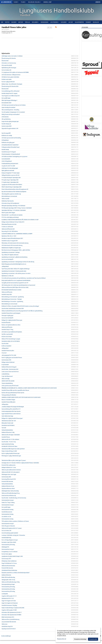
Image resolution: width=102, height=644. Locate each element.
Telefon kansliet (5, 199)
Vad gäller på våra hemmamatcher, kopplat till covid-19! (15, 283)
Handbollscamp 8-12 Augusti (9, 152)
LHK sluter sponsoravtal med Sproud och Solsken (14, 105)
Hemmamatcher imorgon (8, 500)
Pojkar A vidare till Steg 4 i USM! (9, 451)
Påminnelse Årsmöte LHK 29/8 (9, 224)
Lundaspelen (5, 594)
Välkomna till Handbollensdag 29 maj (11, 493)
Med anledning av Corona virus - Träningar (12, 299)
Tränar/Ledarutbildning (7, 383)
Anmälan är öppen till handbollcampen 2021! (12, 238)
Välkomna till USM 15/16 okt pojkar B (11, 472)
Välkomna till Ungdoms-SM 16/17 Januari (12, 528)
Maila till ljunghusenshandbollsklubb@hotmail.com (14, 264)
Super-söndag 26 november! (8, 107)
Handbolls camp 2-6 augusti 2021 (10, 241)
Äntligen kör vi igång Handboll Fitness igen (12, 320)
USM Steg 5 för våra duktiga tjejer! (10, 168)
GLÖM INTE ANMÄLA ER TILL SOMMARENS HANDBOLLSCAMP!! (17, 234)
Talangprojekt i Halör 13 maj (8, 580)
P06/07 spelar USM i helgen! (8, 213)
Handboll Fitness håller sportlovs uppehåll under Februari (15, 390)
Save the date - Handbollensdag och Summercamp (14, 498)
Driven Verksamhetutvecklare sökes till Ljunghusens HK (15, 189)
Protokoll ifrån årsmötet (7, 481)
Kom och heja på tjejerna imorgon (10, 540)
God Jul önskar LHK (6, 70)
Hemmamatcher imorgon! (8, 549)
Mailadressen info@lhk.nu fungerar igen (11, 248)
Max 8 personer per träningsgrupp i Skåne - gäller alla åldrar (16, 250)
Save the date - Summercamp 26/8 (10, 369)
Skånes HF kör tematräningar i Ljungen (11, 339)
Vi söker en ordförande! (7, 227)
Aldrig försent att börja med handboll (11, 114)
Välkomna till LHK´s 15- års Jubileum (10, 439)
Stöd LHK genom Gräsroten (8, 526)
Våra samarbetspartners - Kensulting (10, 110)
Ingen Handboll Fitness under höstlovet (11, 414)
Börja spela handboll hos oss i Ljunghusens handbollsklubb (16, 280)
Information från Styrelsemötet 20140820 (11, 615)
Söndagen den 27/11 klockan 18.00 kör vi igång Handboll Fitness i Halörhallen (20, 463)
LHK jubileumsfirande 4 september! (10, 145)
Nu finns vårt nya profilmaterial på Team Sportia (13, 393)
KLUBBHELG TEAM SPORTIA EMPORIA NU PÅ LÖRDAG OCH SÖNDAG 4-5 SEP (20, 220)
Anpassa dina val (62, 639)
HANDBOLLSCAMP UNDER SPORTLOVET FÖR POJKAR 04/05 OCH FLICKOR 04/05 (21, 397)
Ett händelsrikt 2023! (6, 103)
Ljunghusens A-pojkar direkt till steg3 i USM (12, 556)
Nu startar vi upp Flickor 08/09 (9, 542)
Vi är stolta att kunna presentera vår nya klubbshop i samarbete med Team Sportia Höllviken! (24, 278)
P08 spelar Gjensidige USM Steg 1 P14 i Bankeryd (13, 206)
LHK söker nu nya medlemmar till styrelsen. (12, 332)
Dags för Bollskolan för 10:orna (9, 563)
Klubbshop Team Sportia (8, 201)
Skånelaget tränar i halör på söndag (10, 491)
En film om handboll (6, 346)
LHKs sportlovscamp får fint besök (10, 386)
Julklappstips (5, 404)
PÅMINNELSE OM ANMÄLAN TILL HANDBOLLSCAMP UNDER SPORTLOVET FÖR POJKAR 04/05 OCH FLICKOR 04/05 (29, 388)
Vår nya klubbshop (6, 119)
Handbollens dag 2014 (7, 626)
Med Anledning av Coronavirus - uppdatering (12, 301)
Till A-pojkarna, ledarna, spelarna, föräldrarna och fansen (15, 521)
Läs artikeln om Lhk (6, 517)
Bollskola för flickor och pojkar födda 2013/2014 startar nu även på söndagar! (20, 306)
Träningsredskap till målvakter (9, 395)
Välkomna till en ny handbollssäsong (10, 619)
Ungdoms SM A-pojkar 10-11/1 (9, 596)
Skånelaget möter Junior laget (9, 474)
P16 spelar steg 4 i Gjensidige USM (10, 180)
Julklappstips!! (5, 266)
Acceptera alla (93, 639)
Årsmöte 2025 (5, 61)
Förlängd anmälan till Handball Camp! (11, 147)
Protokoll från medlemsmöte (9, 465)
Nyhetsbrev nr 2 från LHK (8, 276)
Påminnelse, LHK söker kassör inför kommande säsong (15, 243)
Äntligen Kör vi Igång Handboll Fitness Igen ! (12, 418)
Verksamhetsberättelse (7, 430)
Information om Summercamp (9, 63)
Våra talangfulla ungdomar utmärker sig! (11, 194)
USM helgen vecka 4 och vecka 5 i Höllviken (12, 56)
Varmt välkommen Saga (7, 416)
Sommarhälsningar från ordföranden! (11, 91)
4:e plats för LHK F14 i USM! (8, 166)
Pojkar (23, 2)
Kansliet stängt (5, 149)
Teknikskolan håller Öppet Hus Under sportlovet (13, 449)
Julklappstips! (5, 348)
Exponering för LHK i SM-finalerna (10, 231)
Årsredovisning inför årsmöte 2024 (10, 86)
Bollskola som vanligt (7, 135)
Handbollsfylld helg (6, 538)
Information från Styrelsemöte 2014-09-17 (12, 612)
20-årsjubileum (5, 140)
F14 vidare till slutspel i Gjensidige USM (11, 178)
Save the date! (5, 344)
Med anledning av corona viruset (9, 304)
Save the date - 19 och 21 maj (9, 442)
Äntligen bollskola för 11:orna (9, 467)
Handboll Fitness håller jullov (14, 27)
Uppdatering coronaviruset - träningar (11, 252)
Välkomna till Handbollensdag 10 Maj (11, 582)
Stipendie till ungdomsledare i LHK (10, 128)
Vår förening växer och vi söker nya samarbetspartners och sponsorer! (18, 285)
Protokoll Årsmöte (6, 323)
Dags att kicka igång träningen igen (10, 121)
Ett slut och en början (7, 337)
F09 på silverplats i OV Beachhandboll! (11, 154)
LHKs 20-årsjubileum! (7, 161)
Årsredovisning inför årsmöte (9, 58)
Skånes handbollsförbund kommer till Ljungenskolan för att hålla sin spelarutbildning (22, 311)
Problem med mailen (7, 79)
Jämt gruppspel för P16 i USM (9, 355)
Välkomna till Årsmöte (7, 292)
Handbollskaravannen (7, 512)
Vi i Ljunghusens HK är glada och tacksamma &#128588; (15, 72)
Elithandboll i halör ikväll (7, 423)
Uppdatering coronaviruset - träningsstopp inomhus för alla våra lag (18, 262)
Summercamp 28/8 (6, 477)
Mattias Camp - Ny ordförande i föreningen (12, 84)
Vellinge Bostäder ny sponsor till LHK (11, 175)
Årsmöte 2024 (5, 89)
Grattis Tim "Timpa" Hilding (8, 503)
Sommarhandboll (6, 159)
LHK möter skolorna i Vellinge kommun (11, 75)
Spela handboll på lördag (8, 444)
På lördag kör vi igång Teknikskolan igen (11, 456)
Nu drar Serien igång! (7, 554)
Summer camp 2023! (7, 126)
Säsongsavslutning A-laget (8, 584)
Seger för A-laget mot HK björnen (10, 603)
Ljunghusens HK (6, 2)
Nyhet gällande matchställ (8, 171)
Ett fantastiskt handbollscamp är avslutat (11, 290)
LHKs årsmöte (5, 117)
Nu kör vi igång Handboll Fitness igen (11, 453)
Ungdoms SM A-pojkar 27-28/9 (9, 610)
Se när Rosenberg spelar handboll (10, 533)
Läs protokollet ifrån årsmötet (9, 622)
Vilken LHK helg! (6, 379)
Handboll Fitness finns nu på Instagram (11, 313)
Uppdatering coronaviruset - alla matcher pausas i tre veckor (16, 273)
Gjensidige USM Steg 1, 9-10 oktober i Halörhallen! (14, 210)
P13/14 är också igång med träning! (10, 217)
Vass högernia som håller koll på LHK (11, 96)
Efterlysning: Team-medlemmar (9, 561)
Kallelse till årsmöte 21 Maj (8, 432)
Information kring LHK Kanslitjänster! (10, 203)
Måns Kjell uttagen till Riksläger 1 (10, 100)
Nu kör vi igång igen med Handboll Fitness (12, 358)
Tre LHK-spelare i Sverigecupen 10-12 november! (13, 112)
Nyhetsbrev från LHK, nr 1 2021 (9, 236)
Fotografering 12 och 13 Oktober (10, 552)
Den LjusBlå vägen (6, 98)
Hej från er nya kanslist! (7, 334)
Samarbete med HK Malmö (8, 425)
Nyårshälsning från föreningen (9, 68)
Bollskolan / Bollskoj (35, 2)
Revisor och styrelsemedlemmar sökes (11, 325)
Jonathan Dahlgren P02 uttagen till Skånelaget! (13, 407)
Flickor (16, 2)
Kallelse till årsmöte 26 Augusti (9, 367)
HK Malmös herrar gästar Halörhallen (10, 77)
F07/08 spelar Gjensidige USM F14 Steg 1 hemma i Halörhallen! (17, 208)
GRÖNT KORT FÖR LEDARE (8, 381)
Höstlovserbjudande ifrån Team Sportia (11, 411)
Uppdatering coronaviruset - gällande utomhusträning (14, 257)
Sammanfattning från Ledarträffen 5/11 (11, 409)
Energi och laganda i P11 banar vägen (11, 173)
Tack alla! (4, 428)
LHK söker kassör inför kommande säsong (12, 245)
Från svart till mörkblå (7, 65)
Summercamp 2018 (6, 360)
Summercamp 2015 (6, 559)
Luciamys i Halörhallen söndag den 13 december (13, 535)
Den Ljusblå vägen (6, 507)
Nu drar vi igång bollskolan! (8, 82)
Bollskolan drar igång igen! (8, 142)
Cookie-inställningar (6, 636)
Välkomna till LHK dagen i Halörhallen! (11, 435)
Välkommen (5, 624)
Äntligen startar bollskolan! (8, 362)
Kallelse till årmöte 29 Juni (8, 486)
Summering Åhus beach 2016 (9, 479)
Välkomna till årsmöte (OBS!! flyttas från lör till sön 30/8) (15, 287)
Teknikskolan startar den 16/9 (9, 421)
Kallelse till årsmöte (6, 575)
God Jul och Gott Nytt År (7, 259)
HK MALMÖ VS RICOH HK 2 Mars (9, 446)
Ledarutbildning (5, 374)
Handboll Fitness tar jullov (8, 351)
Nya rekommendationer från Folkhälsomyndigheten (14, 192)
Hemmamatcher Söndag (8, 510)
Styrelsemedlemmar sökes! (8, 488)
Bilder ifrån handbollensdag (8, 577)
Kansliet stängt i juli (6, 124)
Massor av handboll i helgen (8, 400)
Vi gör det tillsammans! (7, 376)
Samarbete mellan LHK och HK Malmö (11, 341)
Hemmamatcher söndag (7, 519)
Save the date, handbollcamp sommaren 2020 (13, 308)
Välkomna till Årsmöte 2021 (8, 229)
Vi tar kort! (4, 353)
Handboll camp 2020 (7, 294)
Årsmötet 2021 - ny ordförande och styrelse (12, 215)
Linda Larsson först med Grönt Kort (10, 372)
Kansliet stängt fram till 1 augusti (9, 93)
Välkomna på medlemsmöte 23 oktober (11, 470)
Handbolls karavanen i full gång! (9, 605)
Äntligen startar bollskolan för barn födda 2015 (13, 222)
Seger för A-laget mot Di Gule (9, 601)
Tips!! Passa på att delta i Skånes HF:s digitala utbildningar (16, 269)
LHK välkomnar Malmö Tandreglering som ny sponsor (14, 157)
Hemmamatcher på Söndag (8, 545)
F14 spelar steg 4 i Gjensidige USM (10, 182)
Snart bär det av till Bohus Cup (9, 496)
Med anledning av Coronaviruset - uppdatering (13, 297)
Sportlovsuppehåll (6, 133)
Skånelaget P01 (5, 547)
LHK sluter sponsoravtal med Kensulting (11, 138)
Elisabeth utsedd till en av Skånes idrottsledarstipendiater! (16, 573)
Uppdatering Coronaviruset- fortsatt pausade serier (14, 271)
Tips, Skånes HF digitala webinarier (10, 255)
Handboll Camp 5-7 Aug (7, 330)
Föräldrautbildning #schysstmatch (10, 164)
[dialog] (78, 635)
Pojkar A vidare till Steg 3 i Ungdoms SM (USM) (13, 608)
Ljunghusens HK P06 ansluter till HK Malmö (12, 185)
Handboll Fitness (6, 437)
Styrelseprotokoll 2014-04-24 (9, 629)
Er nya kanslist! (5, 365)
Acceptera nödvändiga (80, 639)
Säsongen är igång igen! (7, 315)
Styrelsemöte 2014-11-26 (8, 598)
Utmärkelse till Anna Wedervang (9, 570)
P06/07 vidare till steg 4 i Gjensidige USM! (12, 187)
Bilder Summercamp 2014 (8, 617)
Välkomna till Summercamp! (8, 566)
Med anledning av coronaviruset (9, 196)
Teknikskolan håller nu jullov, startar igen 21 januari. (14, 460)
